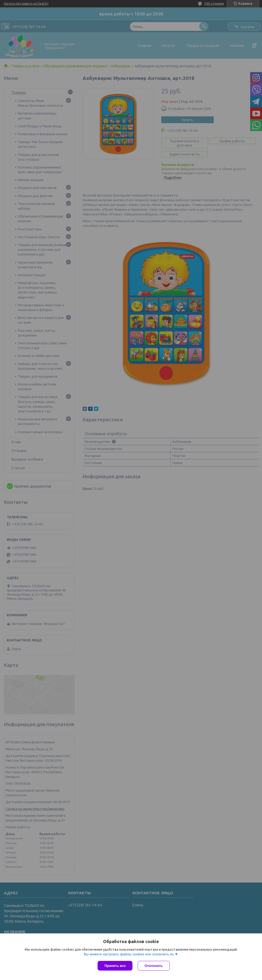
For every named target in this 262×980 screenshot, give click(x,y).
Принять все (115, 966)
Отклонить (154, 966)
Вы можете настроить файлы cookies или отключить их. (129, 954)
